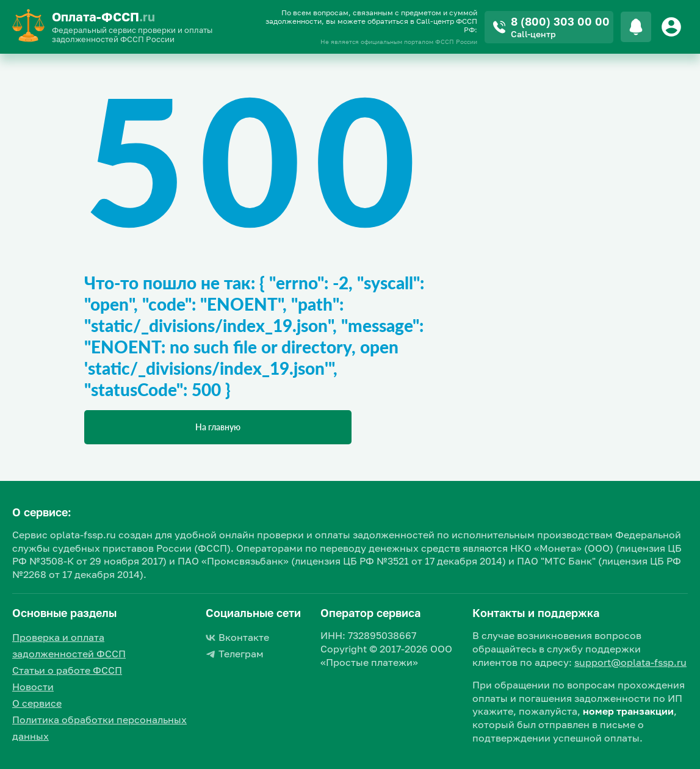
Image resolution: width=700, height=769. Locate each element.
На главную (218, 427)
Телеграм (235, 654)
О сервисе (37, 703)
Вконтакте (237, 637)
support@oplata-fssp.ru (630, 662)
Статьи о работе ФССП (67, 670)
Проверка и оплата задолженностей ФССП (69, 645)
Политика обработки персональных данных (99, 728)
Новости (33, 687)
